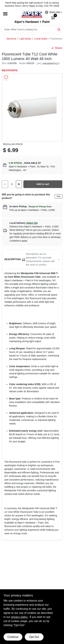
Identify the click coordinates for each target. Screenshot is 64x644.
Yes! (58, 196)
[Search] (59, 29)
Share (57, 48)
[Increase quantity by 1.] (19, 184)
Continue (13, 637)
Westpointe (10, 70)
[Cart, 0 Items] (53, 18)
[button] (52, 12)
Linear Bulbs (41, 39)
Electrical (12, 39)
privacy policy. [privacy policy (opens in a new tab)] (20, 617)
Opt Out (34, 637)
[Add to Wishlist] (6, 77)
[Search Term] (32, 29)
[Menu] (5, 14)
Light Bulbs (25, 39)
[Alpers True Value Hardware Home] (32, 14)
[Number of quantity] (12, 184)
